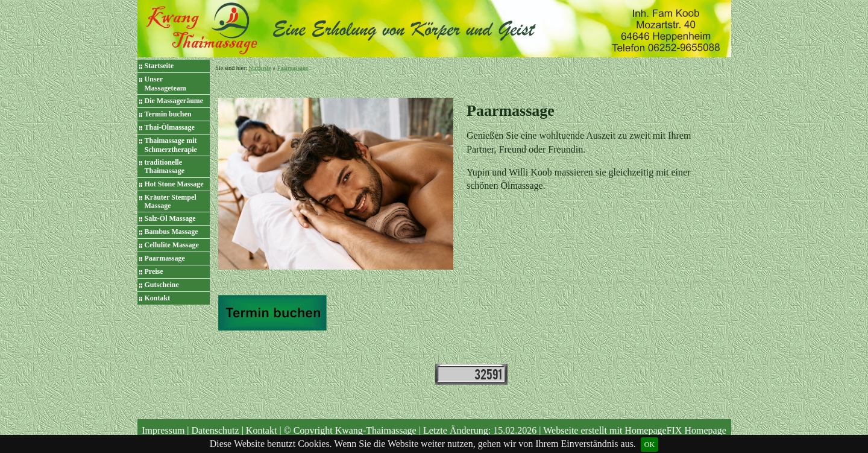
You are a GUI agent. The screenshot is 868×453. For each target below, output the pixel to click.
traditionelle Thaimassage (165, 166)
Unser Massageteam (165, 83)
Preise (154, 271)
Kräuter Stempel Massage (171, 201)
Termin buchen (168, 114)
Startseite (159, 66)
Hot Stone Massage (174, 184)
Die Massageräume (174, 101)
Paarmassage (165, 258)
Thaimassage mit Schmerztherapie (171, 145)
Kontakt (158, 298)
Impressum (163, 430)
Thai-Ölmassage (170, 127)
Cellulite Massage (172, 245)
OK (649, 445)
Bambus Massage (171, 232)
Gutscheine (162, 285)
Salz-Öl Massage (170, 218)
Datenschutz (215, 430)
